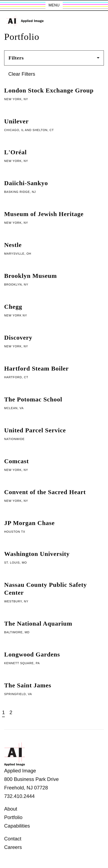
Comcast (17, 461)
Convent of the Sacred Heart (45, 492)
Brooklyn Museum (31, 276)
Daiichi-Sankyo (26, 183)
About (11, 809)
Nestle (13, 245)
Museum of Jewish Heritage (44, 214)
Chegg (13, 307)
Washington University (37, 554)
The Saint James (28, 685)
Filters (54, 58)
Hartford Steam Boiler (36, 368)
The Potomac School (33, 399)
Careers (13, 847)
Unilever (16, 121)
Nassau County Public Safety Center (45, 589)
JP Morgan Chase (29, 523)
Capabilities (17, 826)
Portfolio (13, 817)
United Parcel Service (35, 430)
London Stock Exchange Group (49, 90)
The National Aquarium (38, 623)
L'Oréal (15, 152)
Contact (13, 839)
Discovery (18, 337)
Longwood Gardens (32, 654)
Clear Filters (22, 74)
